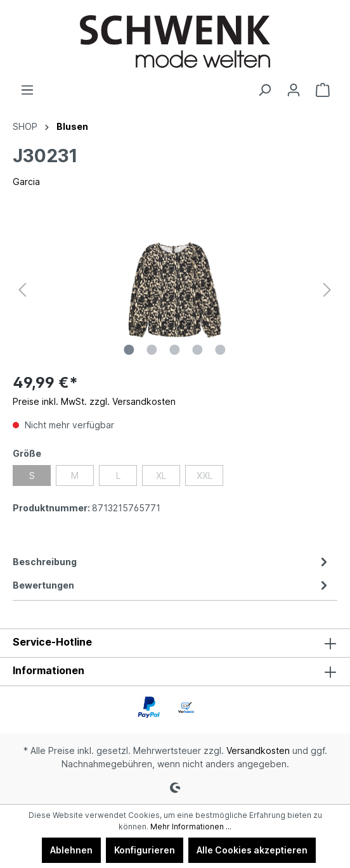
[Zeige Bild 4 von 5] (198, 350)
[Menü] (27, 90)
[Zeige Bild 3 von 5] (175, 350)
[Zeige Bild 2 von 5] (152, 350)
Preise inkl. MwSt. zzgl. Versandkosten (94, 401)
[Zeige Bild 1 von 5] (129, 350)
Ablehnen (71, 850)
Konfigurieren (145, 850)
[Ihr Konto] (294, 90)
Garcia (26, 182)
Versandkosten (258, 750)
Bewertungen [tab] (172, 585)
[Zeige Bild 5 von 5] (221, 350)
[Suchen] (264, 90)
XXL (204, 475)
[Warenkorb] (323, 90)
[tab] (172, 562)
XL (161, 475)
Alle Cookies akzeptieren (252, 850)
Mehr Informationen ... (191, 827)
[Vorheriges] (22, 290)
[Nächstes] (327, 290)
